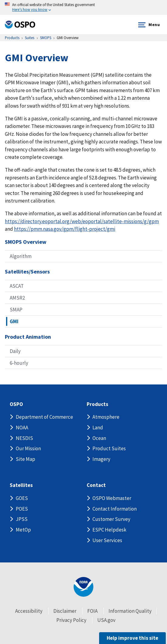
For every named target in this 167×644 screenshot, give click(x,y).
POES (22, 509)
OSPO (16, 404)
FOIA (92, 611)
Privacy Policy (71, 620)
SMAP (16, 310)
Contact (96, 485)
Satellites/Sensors (27, 272)
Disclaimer (65, 611)
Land (98, 428)
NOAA (22, 428)
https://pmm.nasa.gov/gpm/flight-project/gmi (65, 229)
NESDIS (24, 438)
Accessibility (29, 611)
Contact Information (115, 509)
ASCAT (17, 286)
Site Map (25, 459)
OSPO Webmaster (112, 498)
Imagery (101, 459)
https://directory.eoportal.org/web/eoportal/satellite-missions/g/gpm (82, 221)
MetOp (23, 530)
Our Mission (28, 448)
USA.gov (106, 620)
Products (97, 404)
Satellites (21, 485)
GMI (14, 321)
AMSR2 (17, 298)
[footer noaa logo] (84, 587)
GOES (22, 498)
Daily (15, 351)
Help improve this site (132, 638)
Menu (148, 25)
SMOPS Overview (26, 242)
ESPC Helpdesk (109, 530)
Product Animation (28, 337)
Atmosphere (106, 417)
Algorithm (21, 256)
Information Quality (130, 611)
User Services (107, 540)
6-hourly (19, 363)
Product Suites (109, 448)
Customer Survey (111, 519)
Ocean (99, 438)
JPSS (22, 519)
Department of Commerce (44, 417)
